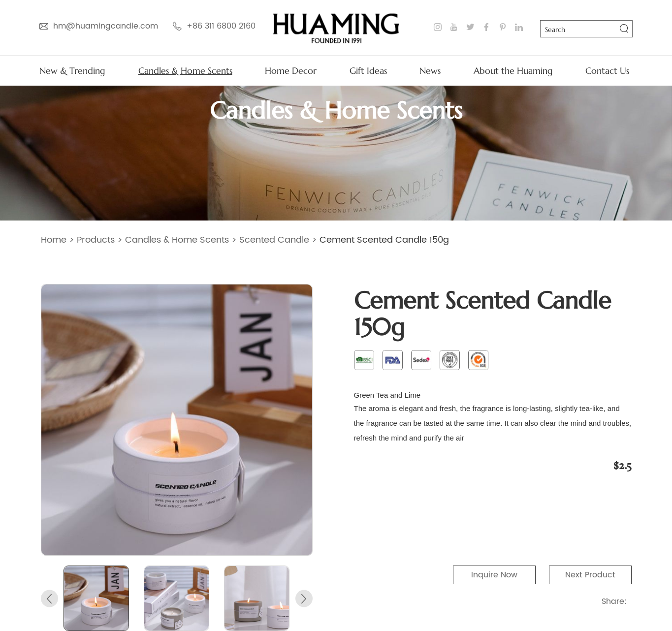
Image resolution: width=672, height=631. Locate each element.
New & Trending (72, 71)
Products (96, 240)
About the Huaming (513, 71)
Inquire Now (494, 575)
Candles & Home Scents (185, 71)
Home (54, 240)
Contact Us (607, 71)
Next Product (590, 575)
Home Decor (291, 71)
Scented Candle (274, 240)
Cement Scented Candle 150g (384, 240)
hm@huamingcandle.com (106, 26)
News (430, 71)
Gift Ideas (368, 71)
